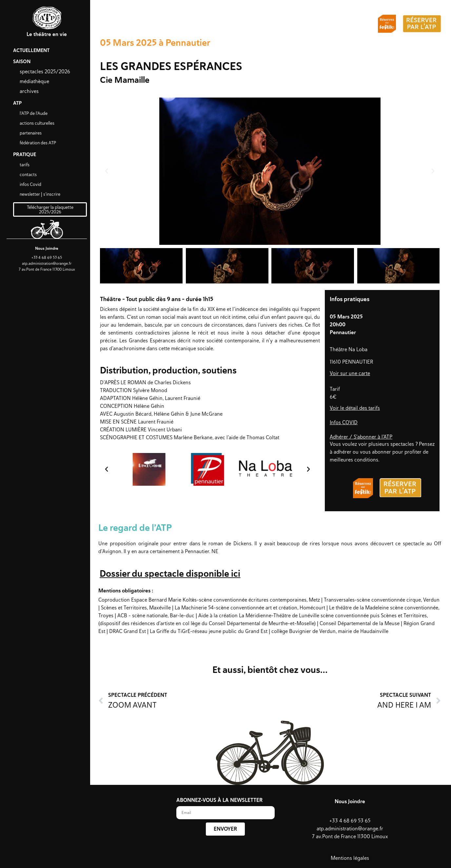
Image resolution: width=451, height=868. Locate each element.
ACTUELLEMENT (31, 50)
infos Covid (30, 184)
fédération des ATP (38, 143)
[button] (107, 171)
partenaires (31, 133)
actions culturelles (37, 123)
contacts (28, 174)
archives (29, 91)
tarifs (25, 165)
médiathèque (34, 81)
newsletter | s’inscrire (40, 194)
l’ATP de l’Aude (34, 113)
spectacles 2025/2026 (45, 72)
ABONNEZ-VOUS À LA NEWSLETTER (219, 801)
